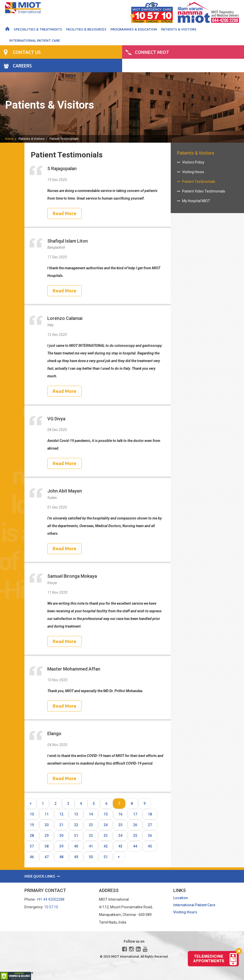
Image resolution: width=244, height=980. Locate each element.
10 (32, 814)
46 (32, 857)
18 (150, 814)
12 (61, 814)
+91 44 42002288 (50, 899)
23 (91, 825)
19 (32, 825)
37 (32, 846)
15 (106, 814)
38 (47, 846)
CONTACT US (27, 52)
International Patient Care (35, 40)
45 (150, 846)
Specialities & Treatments (38, 29)
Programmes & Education (134, 29)
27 (150, 825)
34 (120, 836)
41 (91, 846)
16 (120, 814)
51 (106, 857)
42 (106, 846)
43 (120, 846)
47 (47, 857)
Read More (64, 213)
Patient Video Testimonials (204, 191)
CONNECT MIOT (152, 52)
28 (32, 836)
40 (76, 846)
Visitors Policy (193, 162)
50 (91, 857)
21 (61, 825)
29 (47, 836)
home (9, 139)
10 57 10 (51, 907)
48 (61, 857)
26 (135, 825)
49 (76, 857)
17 (135, 814)
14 (91, 814)
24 (106, 825)
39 (61, 846)
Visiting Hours (193, 172)
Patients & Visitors (179, 29)
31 (76, 836)
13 (76, 814)
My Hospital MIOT (196, 201)
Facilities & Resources (86, 29)
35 (135, 836)
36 (150, 836)
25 (120, 825)
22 (76, 825)
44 (135, 846)
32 (91, 836)
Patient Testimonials (64, 139)
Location (181, 898)
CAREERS (22, 66)
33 (106, 836)
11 (47, 814)
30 (61, 836)
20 (47, 825)
